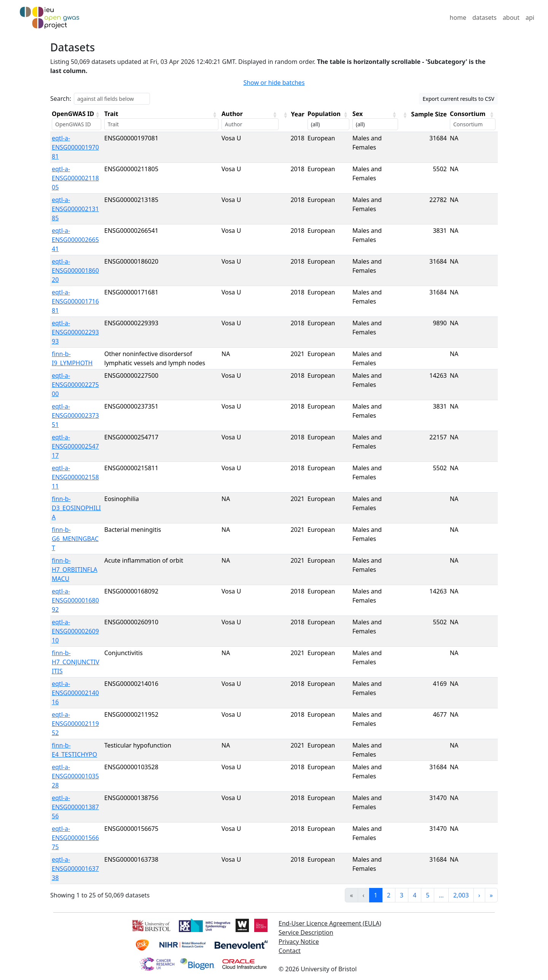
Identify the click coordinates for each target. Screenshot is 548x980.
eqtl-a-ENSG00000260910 (75, 631)
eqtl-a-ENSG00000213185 (75, 209)
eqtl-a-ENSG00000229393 (75, 332)
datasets (484, 17)
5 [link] (428, 895)
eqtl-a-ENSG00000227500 (75, 385)
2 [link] (389, 895)
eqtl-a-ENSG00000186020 (75, 270)
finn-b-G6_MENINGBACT (75, 539)
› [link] (479, 895)
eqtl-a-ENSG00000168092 (75, 600)
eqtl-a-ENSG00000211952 (75, 724)
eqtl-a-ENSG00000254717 (75, 446)
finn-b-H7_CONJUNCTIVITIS (76, 662)
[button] (97, 115)
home (458, 17)
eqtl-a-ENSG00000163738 (75, 869)
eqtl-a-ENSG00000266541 (75, 240)
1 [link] (376, 895)
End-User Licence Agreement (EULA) (330, 923)
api (530, 17)
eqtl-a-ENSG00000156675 (75, 838)
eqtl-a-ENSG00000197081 (75, 147)
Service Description (306, 932)
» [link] (491, 895)
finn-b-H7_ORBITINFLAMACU (75, 570)
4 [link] (415, 895)
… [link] (441, 895)
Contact (290, 951)
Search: (61, 99)
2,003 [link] (461, 895)
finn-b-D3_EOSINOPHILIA (76, 508)
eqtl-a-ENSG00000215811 (75, 477)
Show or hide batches (274, 83)
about (511, 17)
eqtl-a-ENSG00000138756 (75, 807)
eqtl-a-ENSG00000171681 (75, 301)
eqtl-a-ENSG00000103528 (75, 776)
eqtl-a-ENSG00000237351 (75, 415)
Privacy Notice (299, 942)
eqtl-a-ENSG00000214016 (75, 693)
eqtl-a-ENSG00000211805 (75, 178)
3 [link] (402, 895)
